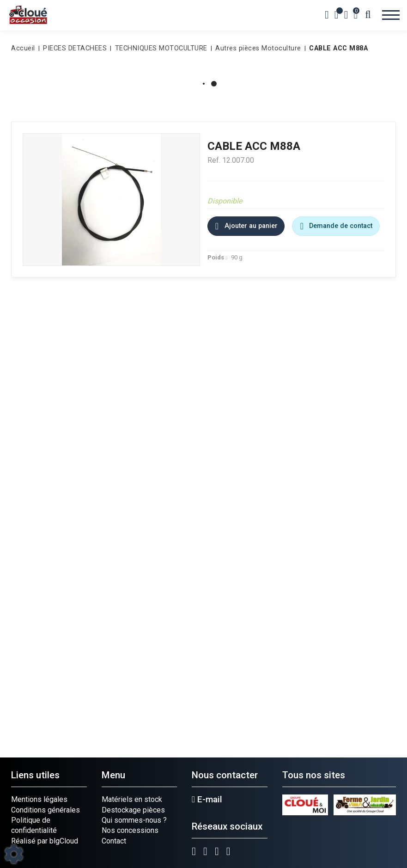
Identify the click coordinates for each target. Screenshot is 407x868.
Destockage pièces (133, 810)
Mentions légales (39, 799)
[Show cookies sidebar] (14, 854)
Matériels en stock (132, 799)
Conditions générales (46, 810)
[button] (337, 49)
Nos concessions (130, 830)
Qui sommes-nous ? (134, 820)
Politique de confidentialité (34, 825)
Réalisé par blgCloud (45, 841)
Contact (114, 841)
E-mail (207, 800)
